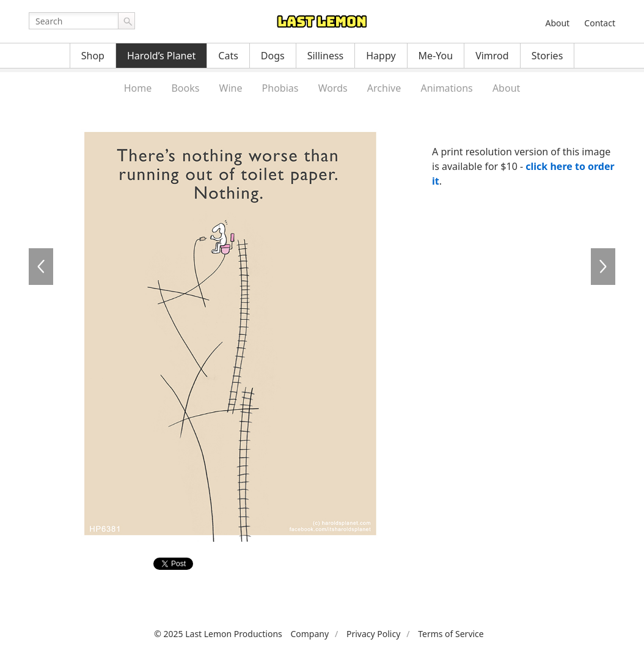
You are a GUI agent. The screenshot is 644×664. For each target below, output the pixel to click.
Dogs (273, 56)
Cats (228, 56)
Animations (446, 88)
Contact (600, 23)
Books (185, 88)
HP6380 (41, 267)
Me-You (436, 56)
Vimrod (492, 56)
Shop (93, 56)
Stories (547, 56)
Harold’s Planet (161, 56)
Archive (384, 88)
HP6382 (603, 267)
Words (333, 88)
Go (126, 21)
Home (138, 88)
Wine (231, 88)
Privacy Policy (373, 634)
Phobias (280, 88)
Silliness (326, 56)
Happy (381, 56)
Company (309, 634)
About (557, 23)
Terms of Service (451, 634)
